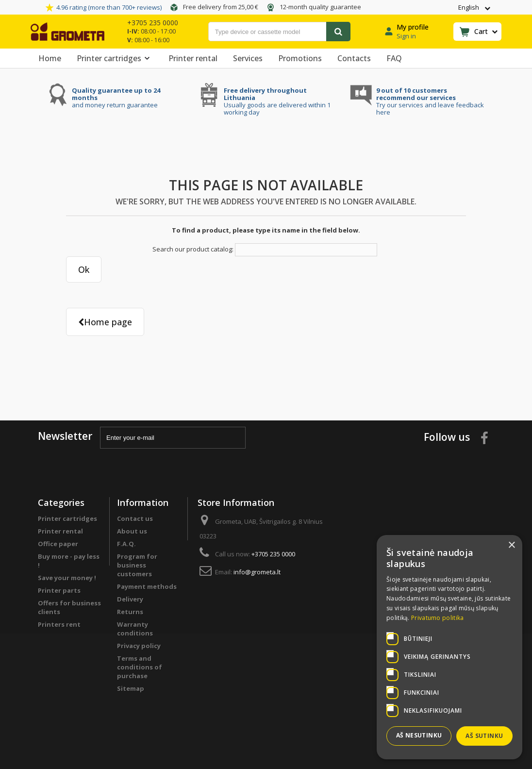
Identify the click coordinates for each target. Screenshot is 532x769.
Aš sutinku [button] (484, 736)
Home (50, 58)
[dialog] (449, 647)
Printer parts (59, 590)
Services (248, 58)
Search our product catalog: (193, 249)
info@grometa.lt (257, 572)
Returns (130, 612)
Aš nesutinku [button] (419, 735)
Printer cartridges (115, 58)
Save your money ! (67, 578)
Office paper (58, 544)
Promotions (300, 58)
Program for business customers (137, 565)
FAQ (394, 58)
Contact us (135, 518)
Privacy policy (139, 646)
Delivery (130, 599)
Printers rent (59, 624)
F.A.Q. (126, 544)
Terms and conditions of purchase (140, 667)
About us (132, 531)
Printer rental (193, 58)
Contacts (354, 58)
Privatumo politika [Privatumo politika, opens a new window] (437, 618)
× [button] (511, 545)
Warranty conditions (135, 629)
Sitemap (131, 688)
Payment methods (147, 586)
